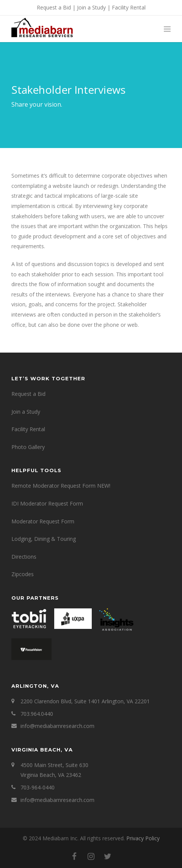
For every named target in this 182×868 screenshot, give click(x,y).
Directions (24, 557)
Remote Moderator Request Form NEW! (61, 486)
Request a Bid (54, 7)
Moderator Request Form (43, 521)
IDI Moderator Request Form (47, 503)
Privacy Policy (143, 838)
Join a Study (91, 7)
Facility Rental (129, 7)
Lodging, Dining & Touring (44, 539)
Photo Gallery (28, 447)
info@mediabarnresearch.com (57, 726)
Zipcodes (23, 574)
